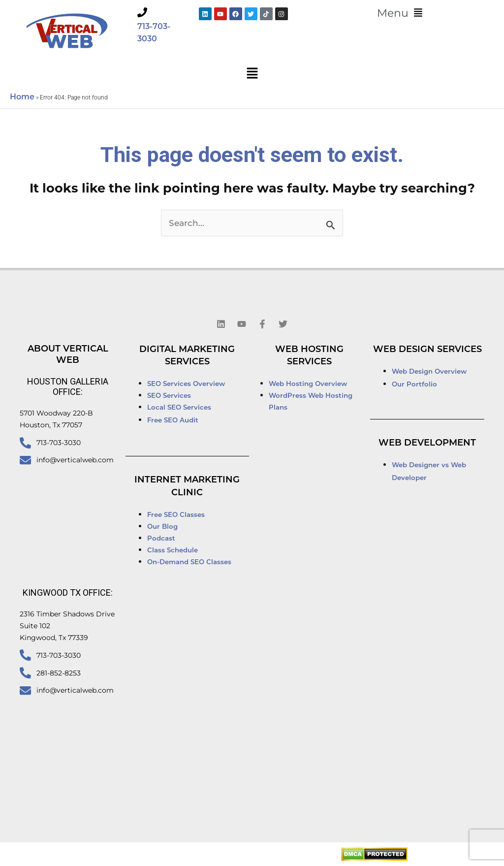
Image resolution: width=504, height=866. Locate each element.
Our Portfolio (414, 385)
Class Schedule (173, 551)
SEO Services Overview (186, 384)
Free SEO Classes (176, 515)
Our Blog (162, 527)
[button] (400, 13)
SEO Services (170, 396)
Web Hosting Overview (308, 384)
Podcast (161, 539)
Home (22, 97)
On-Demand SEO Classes (189, 562)
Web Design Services (427, 350)
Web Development (427, 443)
